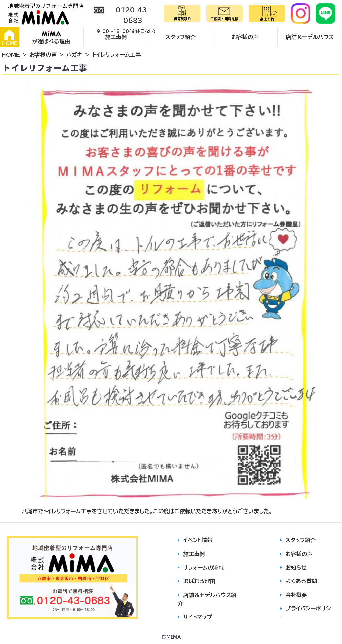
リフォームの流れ (203, 568)
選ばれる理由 (199, 581)
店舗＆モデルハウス (310, 37)
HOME (10, 38)
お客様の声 (245, 37)
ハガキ (74, 55)
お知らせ (296, 568)
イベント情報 (198, 540)
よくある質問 (301, 581)
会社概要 (296, 595)
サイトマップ (198, 617)
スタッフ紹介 (180, 37)
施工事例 (116, 37)
